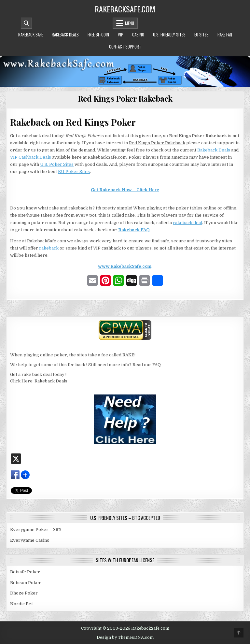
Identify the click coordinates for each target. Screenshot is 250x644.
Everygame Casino (30, 540)
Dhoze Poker (24, 593)
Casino (138, 35)
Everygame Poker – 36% (36, 530)
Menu (130, 23)
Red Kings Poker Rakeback (125, 98)
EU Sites (201, 35)
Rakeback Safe (31, 35)
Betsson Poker (26, 583)
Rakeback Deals (65, 35)
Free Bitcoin (98, 35)
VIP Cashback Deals (31, 157)
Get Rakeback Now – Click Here (125, 190)
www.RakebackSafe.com (125, 266)
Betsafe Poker (25, 572)
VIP (121, 35)
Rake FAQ (225, 35)
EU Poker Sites (74, 172)
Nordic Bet (21, 604)
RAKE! (129, 355)
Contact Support (125, 47)
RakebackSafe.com (125, 9)
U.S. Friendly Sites (169, 35)
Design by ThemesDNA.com (125, 637)
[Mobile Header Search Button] (26, 23)
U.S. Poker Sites (57, 164)
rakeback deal (187, 223)
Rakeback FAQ (134, 230)
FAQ (157, 365)
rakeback (49, 248)
